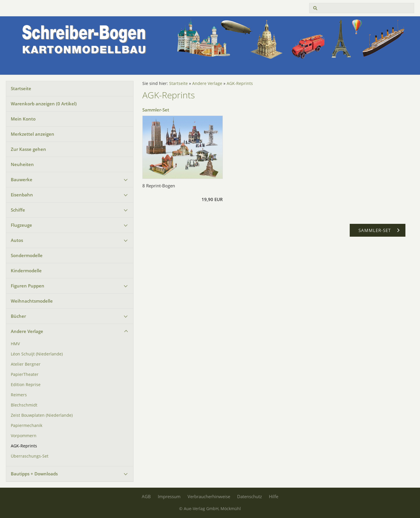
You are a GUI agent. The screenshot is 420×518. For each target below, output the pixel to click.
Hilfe (274, 496)
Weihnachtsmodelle (32, 301)
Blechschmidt (24, 405)
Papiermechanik (27, 425)
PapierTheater (25, 374)
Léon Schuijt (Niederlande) (37, 354)
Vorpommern (24, 436)
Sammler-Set (156, 110)
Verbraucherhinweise (209, 496)
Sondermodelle (27, 255)
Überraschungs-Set (30, 456)
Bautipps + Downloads (34, 474)
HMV (15, 344)
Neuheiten (22, 164)
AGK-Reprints (24, 446)
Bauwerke (22, 179)
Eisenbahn (22, 195)
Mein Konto (23, 119)
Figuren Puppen (28, 286)
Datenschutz (250, 496)
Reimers (19, 395)
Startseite (21, 88)
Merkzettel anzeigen (33, 134)
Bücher (18, 316)
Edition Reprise (26, 385)
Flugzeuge (21, 225)
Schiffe (18, 210)
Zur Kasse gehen (28, 149)
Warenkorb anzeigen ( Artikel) (44, 104)
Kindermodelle (26, 271)
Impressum (169, 496)
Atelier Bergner (26, 364)
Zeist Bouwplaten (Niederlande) (42, 415)
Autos (17, 240)
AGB (146, 496)
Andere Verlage (27, 331)
